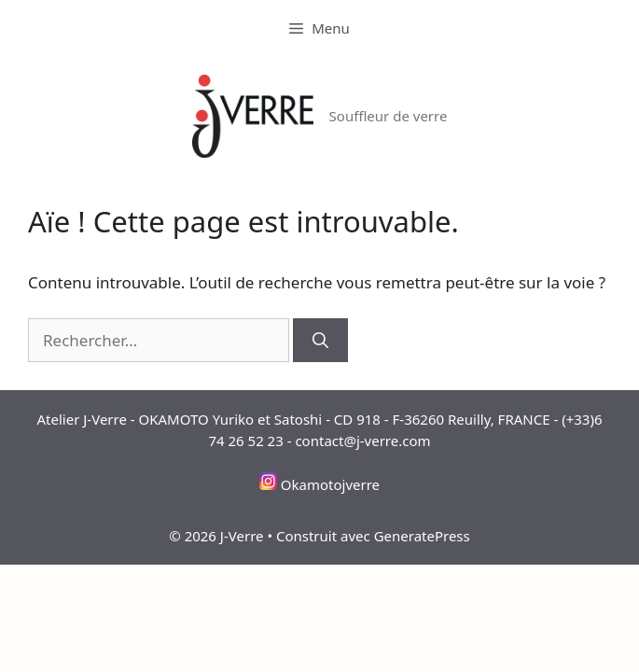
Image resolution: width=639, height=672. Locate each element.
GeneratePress (422, 536)
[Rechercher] (320, 341)
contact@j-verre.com (362, 441)
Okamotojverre (330, 484)
